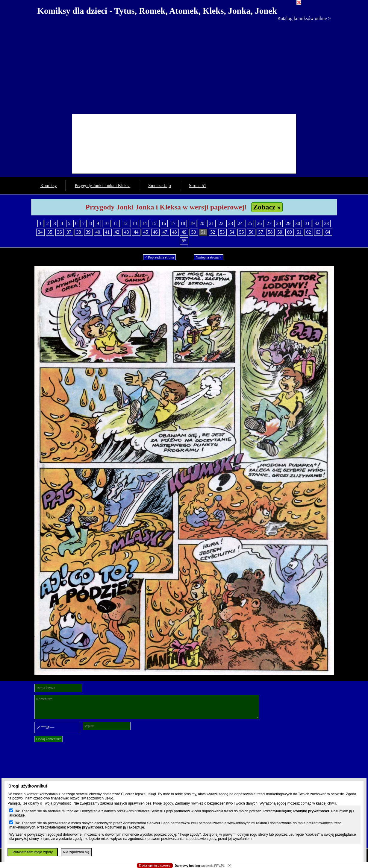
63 (318, 232)
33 (326, 223)
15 (154, 223)
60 (290, 232)
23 (231, 223)
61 (299, 232)
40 (98, 232)
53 (222, 232)
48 (175, 232)
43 (127, 232)
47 (165, 232)
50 (194, 232)
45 (146, 232)
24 (240, 223)
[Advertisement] (184, 66)
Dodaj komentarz (49, 739)
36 (60, 232)
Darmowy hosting (187, 866)
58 (270, 232)
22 (221, 223)
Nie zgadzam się (76, 852)
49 (184, 232)
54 (232, 232)
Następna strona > (209, 257)
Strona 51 (198, 186)
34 (40, 232)
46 (155, 232)
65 (184, 241)
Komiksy (49, 186)
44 (136, 232)
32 (317, 223)
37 (69, 232)
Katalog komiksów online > (304, 18)
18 (183, 223)
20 (202, 223)
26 (259, 223)
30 (298, 223)
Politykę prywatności (311, 811)
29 (288, 223)
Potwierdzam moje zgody (33, 852)
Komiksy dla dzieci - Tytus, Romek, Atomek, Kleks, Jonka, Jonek (157, 11)
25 (250, 223)
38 (79, 232)
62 (309, 232)
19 (192, 223)
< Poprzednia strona (159, 257)
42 (117, 232)
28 (278, 223)
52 (213, 232)
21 (211, 223)
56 (251, 232)
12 (125, 223)
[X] (229, 866)
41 (107, 232)
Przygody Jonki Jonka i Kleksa (103, 186)
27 (269, 223)
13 (135, 223)
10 (106, 223)
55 (242, 232)
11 (116, 223)
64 (328, 232)
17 (173, 223)
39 (88, 232)
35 (50, 232)
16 (163, 223)
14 (144, 223)
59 (280, 232)
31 (307, 223)
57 (261, 232)
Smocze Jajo (159, 186)
